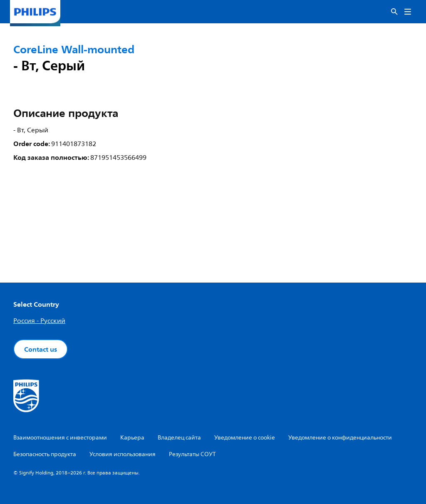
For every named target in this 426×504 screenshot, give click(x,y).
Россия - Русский (39, 321)
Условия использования (123, 454)
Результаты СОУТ (192, 454)
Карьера (132, 438)
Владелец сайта (179, 438)
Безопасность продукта (45, 454)
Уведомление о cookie (245, 438)
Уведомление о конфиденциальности (340, 438)
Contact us (41, 349)
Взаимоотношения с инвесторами (60, 438)
